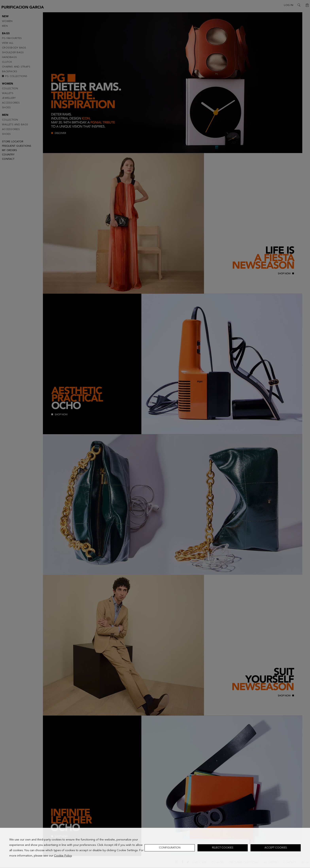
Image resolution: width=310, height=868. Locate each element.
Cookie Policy (63, 856)
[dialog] (155, 848)
